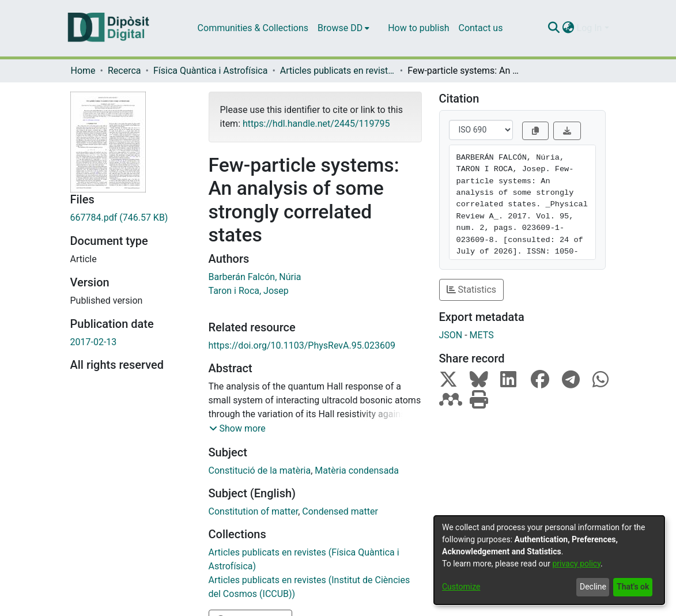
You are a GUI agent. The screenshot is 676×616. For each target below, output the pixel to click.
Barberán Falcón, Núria (255, 277)
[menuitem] (343, 28)
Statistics (472, 290)
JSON (451, 335)
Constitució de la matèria (260, 470)
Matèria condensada (357, 470)
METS (482, 335)
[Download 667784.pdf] (131, 218)
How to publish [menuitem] (418, 28)
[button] (237, 429)
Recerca (124, 71)
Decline (593, 587)
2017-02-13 (94, 342)
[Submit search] (554, 28)
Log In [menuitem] (590, 28)
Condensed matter (340, 511)
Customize (461, 587)
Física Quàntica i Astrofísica (210, 71)
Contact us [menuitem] (480, 28)
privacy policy (576, 564)
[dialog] (549, 560)
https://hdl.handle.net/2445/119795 (316, 124)
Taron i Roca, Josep (249, 291)
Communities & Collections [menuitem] (253, 28)
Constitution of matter (254, 511)
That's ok (633, 587)
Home (83, 71)
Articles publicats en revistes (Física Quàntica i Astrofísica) (338, 71)
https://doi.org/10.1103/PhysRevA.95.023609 (302, 345)
